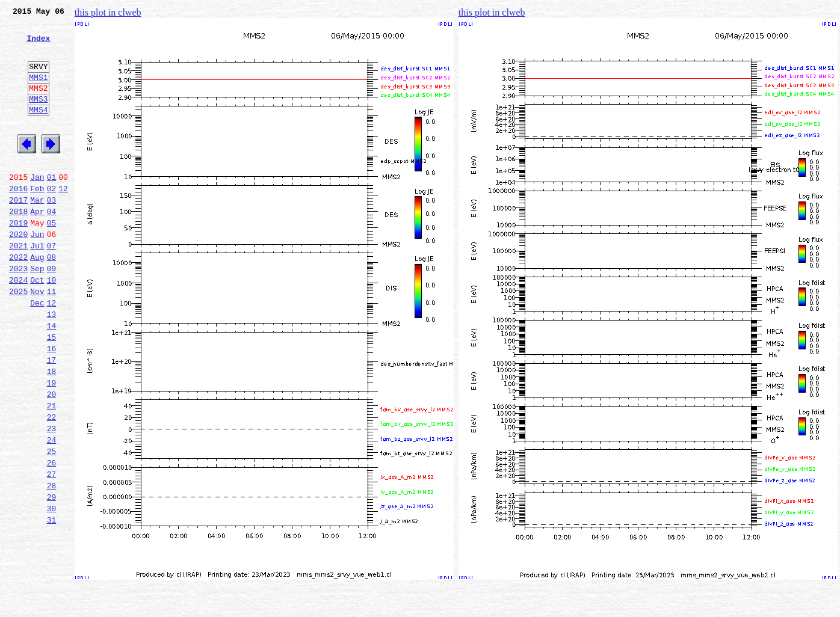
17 (52, 417)
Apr (37, 245)
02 (52, 219)
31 (52, 603)
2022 (18, 298)
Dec (37, 351)
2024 (18, 325)
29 (52, 576)
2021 (18, 285)
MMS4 (38, 129)
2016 (18, 219)
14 (52, 378)
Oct (37, 325)
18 (52, 431)
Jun (37, 272)
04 (52, 245)
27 (52, 550)
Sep (37, 312)
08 (52, 298)
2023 (18, 312)
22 (52, 483)
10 (52, 325)
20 (52, 457)
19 (52, 444)
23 (52, 497)
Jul (37, 285)
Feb (37, 219)
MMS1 (38, 91)
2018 (18, 245)
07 (52, 285)
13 (52, 364)
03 (52, 232)
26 (52, 536)
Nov (37, 338)
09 (52, 312)
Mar (37, 232)
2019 (18, 259)
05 (52, 259)
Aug (37, 298)
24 (52, 510)
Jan (37, 206)
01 (52, 206)
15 (52, 391)
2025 (18, 338)
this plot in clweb (108, 12)
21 (52, 470)
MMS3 (38, 117)
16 (52, 404)
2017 (18, 232)
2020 (18, 272)
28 (52, 563)
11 (52, 338)
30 (52, 589)
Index (38, 45)
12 (63, 219)
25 (52, 523)
